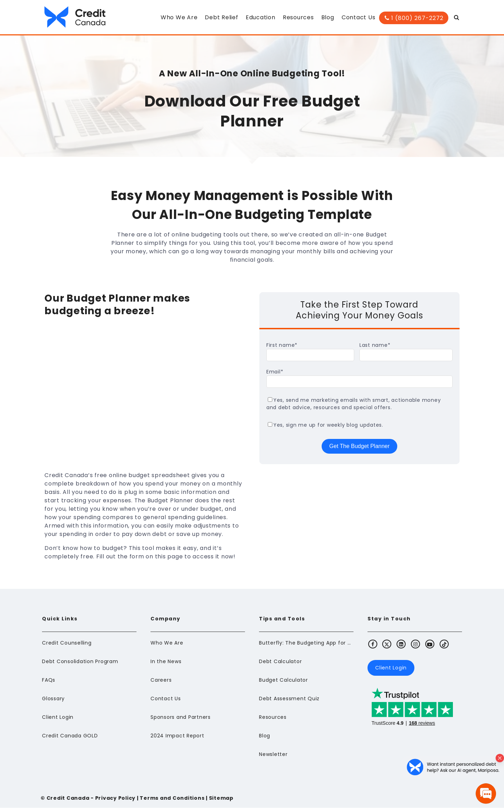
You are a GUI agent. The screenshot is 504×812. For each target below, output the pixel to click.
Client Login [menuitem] (58, 721)
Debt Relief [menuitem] (222, 17)
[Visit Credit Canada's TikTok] (444, 648)
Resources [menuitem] (298, 17)
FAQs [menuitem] (49, 684)
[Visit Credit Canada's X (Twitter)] (387, 648)
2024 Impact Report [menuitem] (177, 740)
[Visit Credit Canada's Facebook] (373, 648)
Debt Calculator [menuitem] (280, 666)
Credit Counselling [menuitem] (67, 647)
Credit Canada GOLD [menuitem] (70, 740)
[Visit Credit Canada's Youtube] (430, 648)
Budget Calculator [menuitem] (283, 684)
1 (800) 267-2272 (414, 18)
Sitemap (221, 802)
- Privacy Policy (112, 802)
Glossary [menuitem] (53, 703)
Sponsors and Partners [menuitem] (181, 721)
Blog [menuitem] (328, 17)
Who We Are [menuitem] (179, 17)
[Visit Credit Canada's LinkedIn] (401, 648)
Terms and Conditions (172, 802)
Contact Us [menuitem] (359, 17)
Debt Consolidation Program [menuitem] (80, 666)
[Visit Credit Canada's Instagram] (416, 648)
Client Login (391, 672)
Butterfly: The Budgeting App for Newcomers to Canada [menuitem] (306, 647)
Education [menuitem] (261, 17)
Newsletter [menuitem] (273, 758)
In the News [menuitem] (166, 666)
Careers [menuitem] (161, 684)
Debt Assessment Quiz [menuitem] (289, 703)
